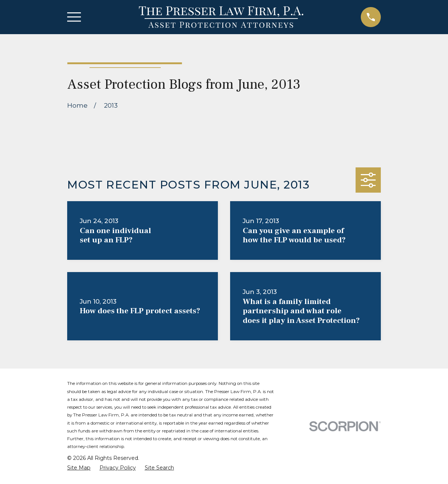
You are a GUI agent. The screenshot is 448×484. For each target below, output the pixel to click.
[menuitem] (79, 468)
